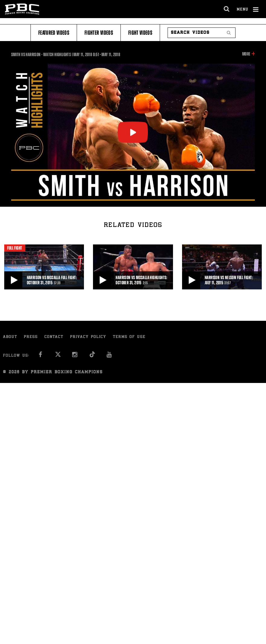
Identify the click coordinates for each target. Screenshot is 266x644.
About (10, 337)
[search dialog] (227, 9)
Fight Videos (140, 33)
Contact (54, 337)
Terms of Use (129, 337)
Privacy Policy (88, 337)
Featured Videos (54, 33)
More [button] (246, 54)
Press (31, 337)
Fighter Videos (99, 33)
